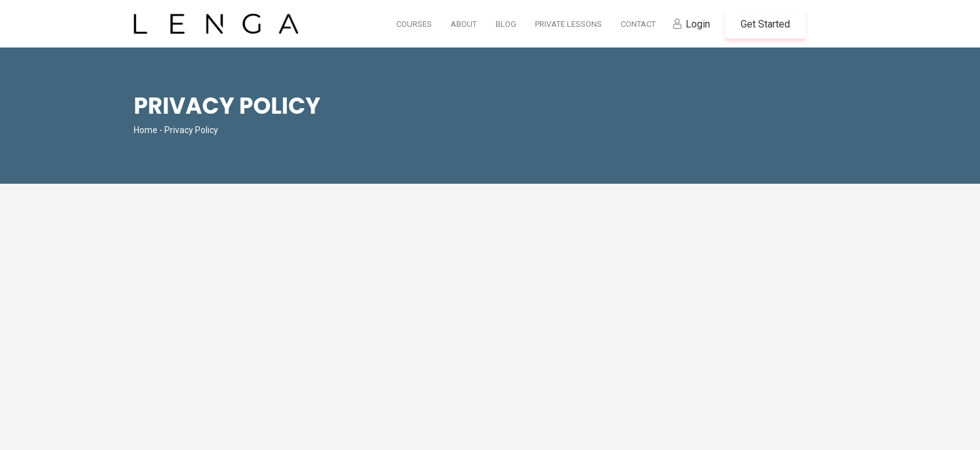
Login (698, 24)
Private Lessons (568, 24)
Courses (414, 24)
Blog (506, 24)
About (464, 24)
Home (146, 130)
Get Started (765, 24)
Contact (638, 24)
